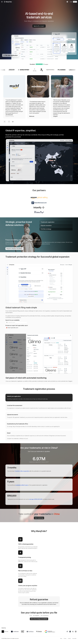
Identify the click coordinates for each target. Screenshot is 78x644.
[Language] (67, 2)
